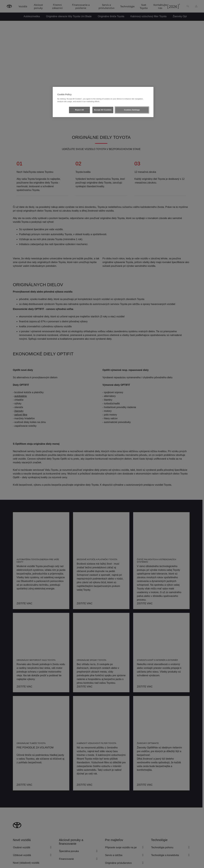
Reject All (79, 110)
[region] (103, 102)
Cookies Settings (132, 110)
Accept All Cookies (103, 110)
